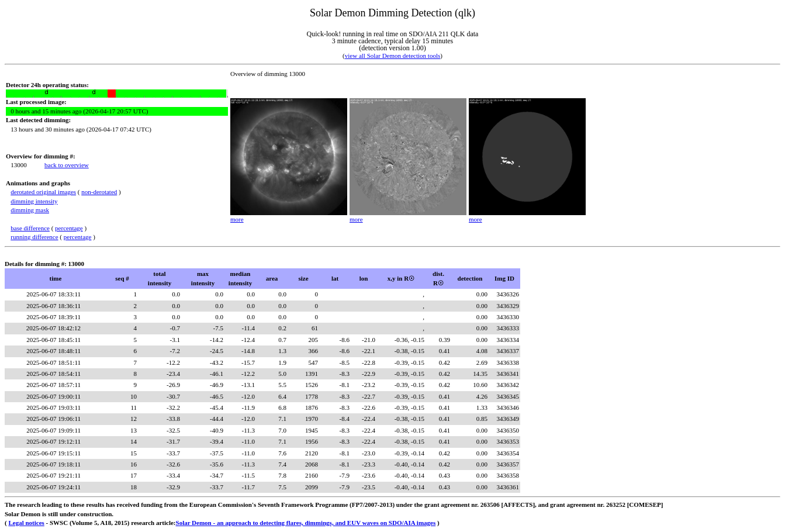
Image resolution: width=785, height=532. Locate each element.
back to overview (67, 165)
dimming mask (30, 210)
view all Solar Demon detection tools (393, 56)
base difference (30, 228)
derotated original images (43, 192)
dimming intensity (34, 201)
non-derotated (99, 192)
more (237, 219)
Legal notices (26, 523)
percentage (69, 228)
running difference (34, 237)
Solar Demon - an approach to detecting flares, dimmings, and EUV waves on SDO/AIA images (306, 523)
